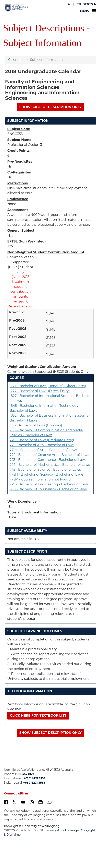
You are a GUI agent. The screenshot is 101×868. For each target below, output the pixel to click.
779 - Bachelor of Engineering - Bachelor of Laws (49, 484)
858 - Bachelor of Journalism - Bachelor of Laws (48, 489)
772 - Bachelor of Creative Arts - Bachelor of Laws (49, 455)
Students (86, 4)
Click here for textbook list (38, 716)
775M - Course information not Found (40, 479)
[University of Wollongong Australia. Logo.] (17, 8)
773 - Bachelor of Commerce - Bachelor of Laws (48, 460)
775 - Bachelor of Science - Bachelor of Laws (45, 470)
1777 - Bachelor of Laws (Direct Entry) (40, 391)
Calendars (16, 60)
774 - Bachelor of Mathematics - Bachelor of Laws (50, 465)
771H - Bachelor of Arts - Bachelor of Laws (43, 450)
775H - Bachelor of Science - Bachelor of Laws (47, 474)
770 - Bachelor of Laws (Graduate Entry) (42, 440)
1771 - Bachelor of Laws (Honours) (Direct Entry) (48, 386)
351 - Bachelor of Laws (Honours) (36, 425)
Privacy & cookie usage (63, 830)
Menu (88, 11)
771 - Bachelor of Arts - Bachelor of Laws (42, 445)
